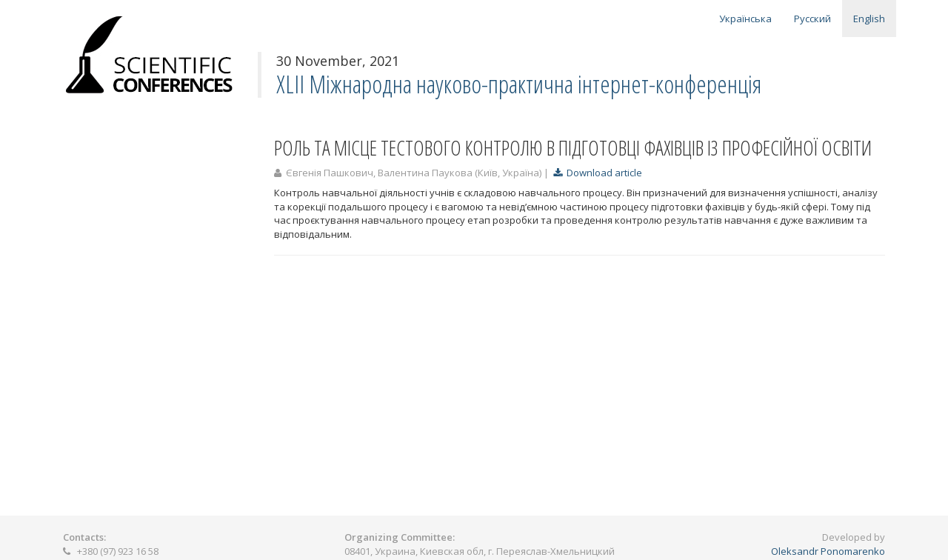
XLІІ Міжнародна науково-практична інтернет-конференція (519, 84)
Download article (598, 173)
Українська (745, 19)
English (869, 19)
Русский (812, 19)
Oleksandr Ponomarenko (828, 551)
